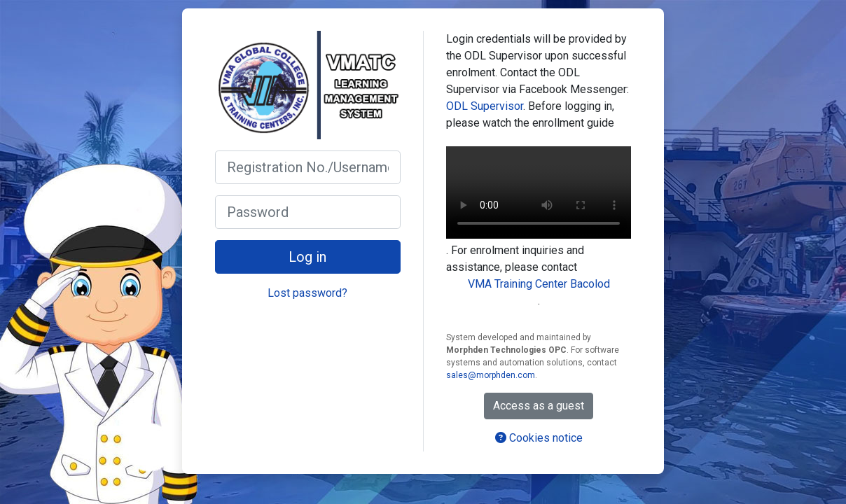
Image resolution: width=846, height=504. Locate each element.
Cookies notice (539, 438)
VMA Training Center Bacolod (539, 284)
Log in (307, 257)
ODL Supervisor (485, 106)
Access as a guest (539, 406)
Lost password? (307, 293)
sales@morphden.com (491, 375)
